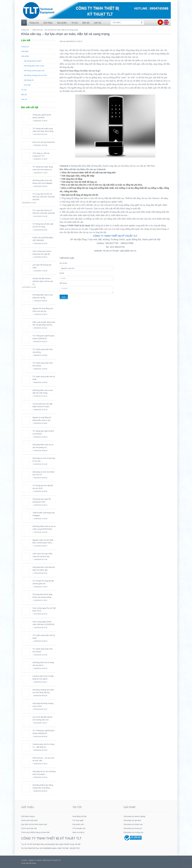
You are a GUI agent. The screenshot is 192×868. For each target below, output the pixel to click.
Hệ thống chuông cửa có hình (35, 75)
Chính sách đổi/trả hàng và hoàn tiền (35, 832)
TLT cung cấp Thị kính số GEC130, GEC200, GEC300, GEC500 (44, 197)
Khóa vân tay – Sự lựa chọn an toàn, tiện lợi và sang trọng (55, 30)
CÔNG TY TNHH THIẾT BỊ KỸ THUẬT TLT (51, 838)
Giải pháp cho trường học (133, 832)
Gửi (64, 297)
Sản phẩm (25, 56)
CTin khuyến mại (79, 828)
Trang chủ (25, 30)
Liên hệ (24, 99)
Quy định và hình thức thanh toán (34, 824)
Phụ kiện (27, 85)
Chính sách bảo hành (29, 820)
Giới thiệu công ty (28, 816)
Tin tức (24, 90)
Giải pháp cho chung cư (133, 828)
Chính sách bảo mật (29, 828)
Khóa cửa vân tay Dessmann (44, 142)
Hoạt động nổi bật (79, 816)
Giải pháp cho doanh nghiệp (134, 816)
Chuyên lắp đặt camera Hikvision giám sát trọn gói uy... (43, 281)
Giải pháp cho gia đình (132, 820)
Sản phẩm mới (78, 824)
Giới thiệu (25, 51)
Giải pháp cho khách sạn (133, 824)
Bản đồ (24, 95)
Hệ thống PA (29, 80)
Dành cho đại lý (78, 832)
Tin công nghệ (78, 820)
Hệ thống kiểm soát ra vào (34, 66)
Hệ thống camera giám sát (34, 71)
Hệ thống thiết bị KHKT (33, 61)
